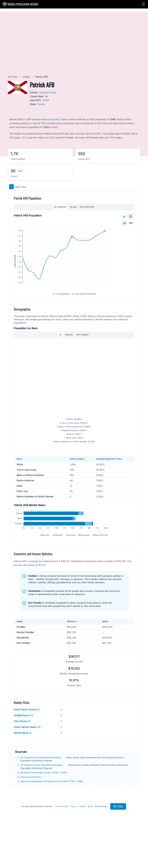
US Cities (13, 77)
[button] (143, 4)
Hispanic (69, 352)
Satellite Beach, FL (38, 753)
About (90, 844)
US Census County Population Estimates (42, 802)
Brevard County (48, 92)
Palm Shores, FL (38, 759)
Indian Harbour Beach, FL (38, 765)
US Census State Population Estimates (41, 795)
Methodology (101, 844)
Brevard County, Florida (55, 119)
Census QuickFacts (31, 814)
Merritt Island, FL (38, 770)
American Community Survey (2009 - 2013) (44, 810)
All (124, 223)
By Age (73, 207)
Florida (27, 77)
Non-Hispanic (82, 352)
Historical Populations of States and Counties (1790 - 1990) (52, 819)
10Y (131, 223)
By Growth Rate (87, 207)
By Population (60, 207)
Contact (82, 844)
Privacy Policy (62, 844)
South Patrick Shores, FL (38, 747)
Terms (74, 844)
